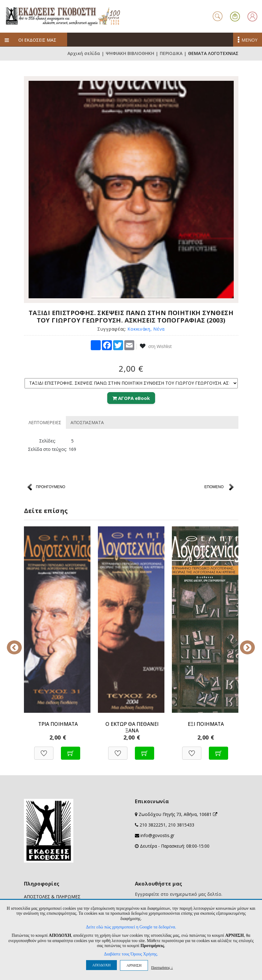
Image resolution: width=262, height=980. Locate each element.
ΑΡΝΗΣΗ (134, 965)
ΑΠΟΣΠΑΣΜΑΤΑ (87, 422)
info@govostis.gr (157, 835)
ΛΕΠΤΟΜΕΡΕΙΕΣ (45, 422)
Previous (19, 643)
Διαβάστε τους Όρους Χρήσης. (131, 954)
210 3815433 (181, 825)
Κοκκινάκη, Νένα (146, 329)
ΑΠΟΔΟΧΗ (101, 965)
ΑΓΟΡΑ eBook (131, 398)
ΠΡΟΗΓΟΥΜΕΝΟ (51, 487)
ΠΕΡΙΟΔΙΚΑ (171, 54)
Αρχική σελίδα (84, 54)
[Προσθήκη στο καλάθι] (71, 750)
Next (243, 643)
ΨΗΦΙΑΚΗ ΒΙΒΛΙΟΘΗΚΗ (130, 54)
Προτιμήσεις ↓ (162, 967)
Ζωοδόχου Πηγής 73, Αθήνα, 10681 (178, 814)
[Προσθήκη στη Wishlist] (44, 750)
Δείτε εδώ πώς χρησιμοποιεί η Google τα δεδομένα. (131, 927)
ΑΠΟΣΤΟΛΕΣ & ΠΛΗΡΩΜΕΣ (52, 897)
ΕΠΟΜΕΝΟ (214, 487)
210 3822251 (153, 825)
